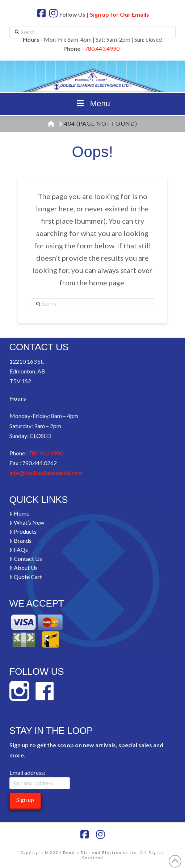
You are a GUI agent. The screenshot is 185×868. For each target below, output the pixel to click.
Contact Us (26, 559)
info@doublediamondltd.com (46, 473)
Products (23, 531)
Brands (21, 540)
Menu (92, 104)
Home (20, 513)
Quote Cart (26, 577)
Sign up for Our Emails (119, 14)
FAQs (19, 549)
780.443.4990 (102, 48)
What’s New (27, 522)
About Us (24, 568)
